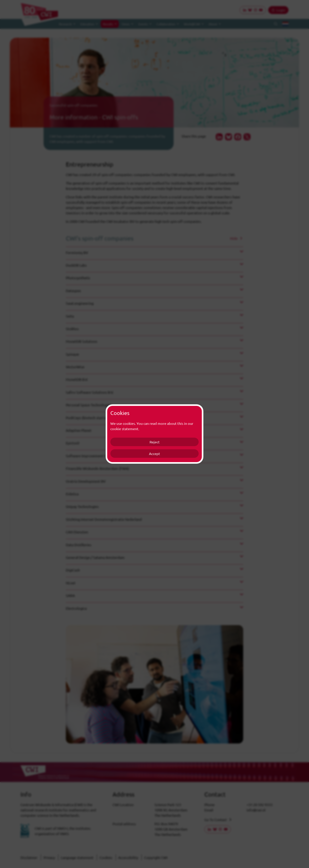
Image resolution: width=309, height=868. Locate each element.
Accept (154, 454)
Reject (155, 442)
